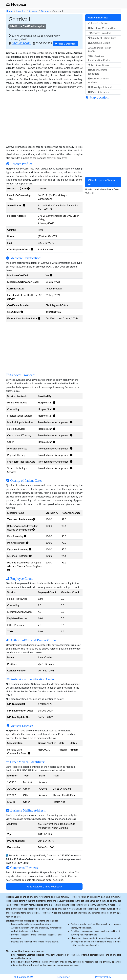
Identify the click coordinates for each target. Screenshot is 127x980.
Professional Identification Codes (99, 58)
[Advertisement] (44, 118)
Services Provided (99, 33)
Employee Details (99, 43)
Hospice (21, 11)
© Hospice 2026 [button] (24, 977)
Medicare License (99, 65)
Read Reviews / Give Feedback (44, 886)
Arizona (33, 11)
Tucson (45, 11)
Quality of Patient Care (102, 38)
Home (9, 11)
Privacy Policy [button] (103, 977)
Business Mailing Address (99, 80)
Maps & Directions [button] (66, 44)
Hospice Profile (98, 23)
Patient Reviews (98, 92)
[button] (28, 188)
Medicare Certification (102, 28)
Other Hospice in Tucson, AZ (102, 182)
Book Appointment (100, 87)
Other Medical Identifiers (97, 72)
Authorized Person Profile (100, 50)
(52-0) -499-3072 (21, 43)
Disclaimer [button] (63, 977)
